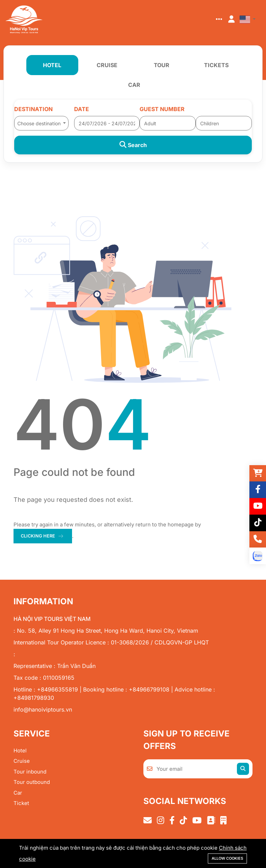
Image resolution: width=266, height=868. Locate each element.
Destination (33, 109)
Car (18, 793)
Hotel (20, 751)
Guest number (162, 109)
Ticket (21, 804)
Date (82, 109)
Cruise (22, 762)
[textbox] (41, 124)
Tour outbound (32, 783)
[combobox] (41, 121)
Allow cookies (227, 858)
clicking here (39, 536)
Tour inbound (30, 772)
